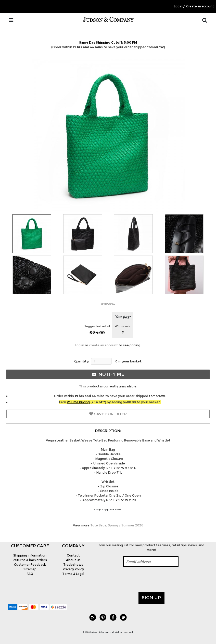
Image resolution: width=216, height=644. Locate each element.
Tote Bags (98, 525)
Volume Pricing (78, 402)
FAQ (30, 574)
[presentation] (133, 579)
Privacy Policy (73, 569)
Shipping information (30, 555)
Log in (178, 6)
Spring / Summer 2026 (126, 525)
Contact (73, 555)
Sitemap (30, 569)
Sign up (151, 598)
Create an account (200, 6)
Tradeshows (73, 565)
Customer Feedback (30, 565)
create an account (103, 345)
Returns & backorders (30, 560)
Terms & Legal (73, 574)
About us (73, 560)
